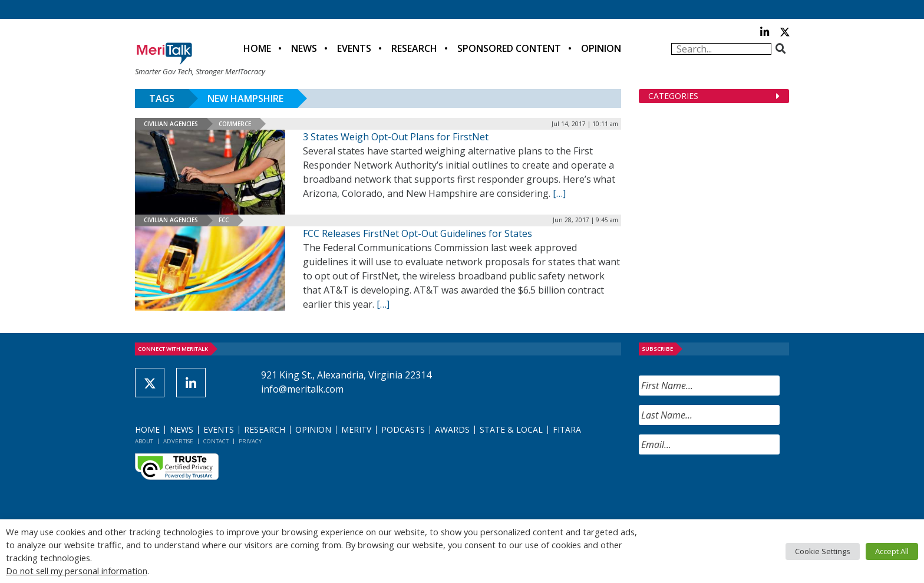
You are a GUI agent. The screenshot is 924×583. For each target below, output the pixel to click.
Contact (216, 441)
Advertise (178, 441)
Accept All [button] (892, 551)
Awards (452, 429)
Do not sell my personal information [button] (77, 571)
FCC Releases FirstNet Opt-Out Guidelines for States (418, 233)
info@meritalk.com (302, 389)
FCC (224, 220)
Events (354, 48)
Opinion (601, 48)
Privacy (250, 441)
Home (257, 48)
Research (414, 48)
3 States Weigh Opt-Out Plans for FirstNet (396, 137)
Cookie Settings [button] (823, 551)
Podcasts (403, 429)
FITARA (567, 429)
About (144, 441)
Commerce (235, 124)
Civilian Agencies (171, 124)
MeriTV (356, 429)
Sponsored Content (509, 48)
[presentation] (728, 487)
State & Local (511, 429)
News (304, 48)
